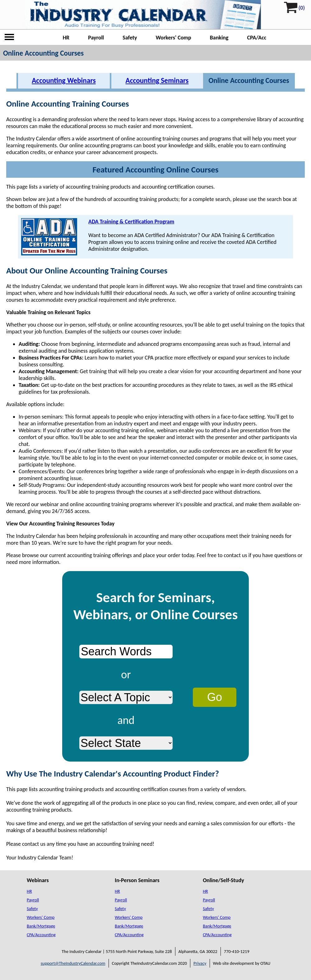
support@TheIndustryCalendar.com (73, 963)
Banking (219, 38)
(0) (302, 8)
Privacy (200, 963)
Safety (130, 38)
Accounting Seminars (157, 80)
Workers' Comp (174, 38)
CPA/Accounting (41, 935)
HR (66, 38)
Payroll (96, 38)
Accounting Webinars (64, 80)
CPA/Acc (257, 38)
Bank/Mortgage (41, 926)
